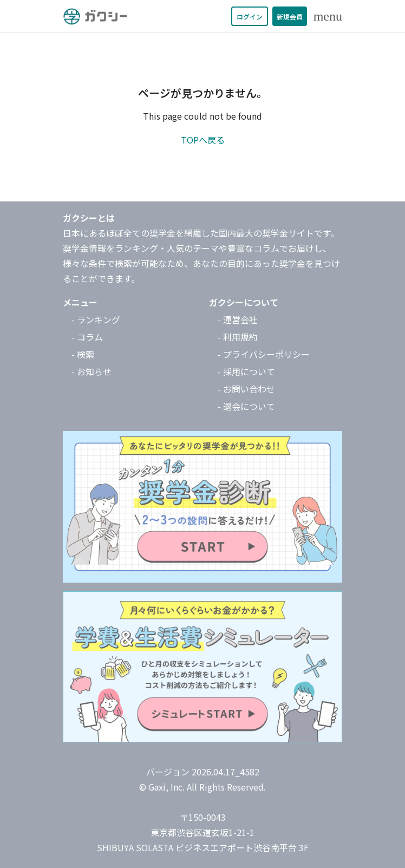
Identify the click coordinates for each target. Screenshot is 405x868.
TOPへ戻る (203, 140)
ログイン (250, 17)
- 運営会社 (238, 319)
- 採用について (246, 371)
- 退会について (246, 406)
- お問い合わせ (246, 389)
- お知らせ (92, 371)
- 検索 (83, 354)
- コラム (87, 337)
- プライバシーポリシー (264, 354)
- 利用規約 (238, 337)
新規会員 (290, 17)
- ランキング (96, 319)
